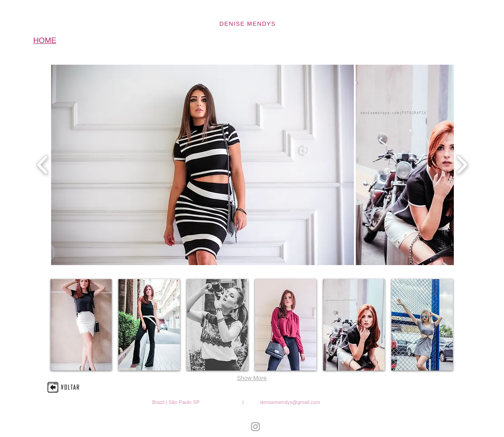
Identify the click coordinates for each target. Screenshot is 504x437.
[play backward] (43, 165)
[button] (203, 165)
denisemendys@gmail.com (290, 402)
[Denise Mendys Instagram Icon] (255, 427)
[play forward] (462, 165)
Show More (252, 378)
